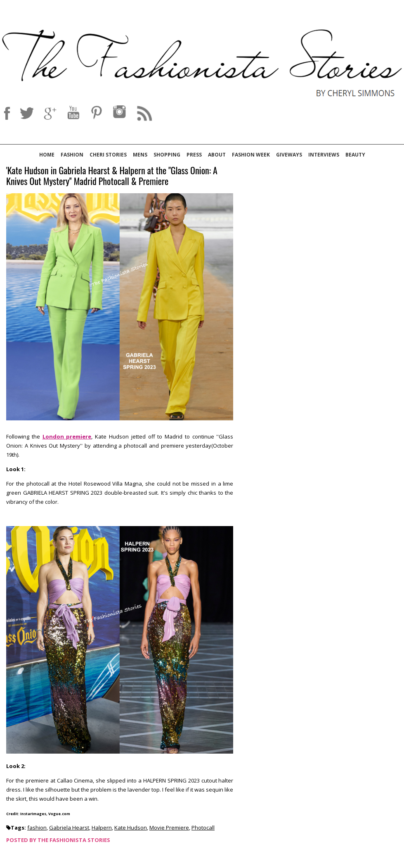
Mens (140, 155)
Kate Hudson (131, 828)
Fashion (72, 155)
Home (47, 155)
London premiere (67, 436)
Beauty (355, 155)
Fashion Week (251, 155)
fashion (37, 828)
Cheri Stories (108, 155)
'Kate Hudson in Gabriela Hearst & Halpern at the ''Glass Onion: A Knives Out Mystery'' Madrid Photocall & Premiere (112, 176)
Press (194, 155)
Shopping (167, 155)
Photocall (203, 828)
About (217, 155)
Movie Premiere (169, 828)
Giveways (289, 155)
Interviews (324, 155)
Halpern (102, 828)
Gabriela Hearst (69, 828)
